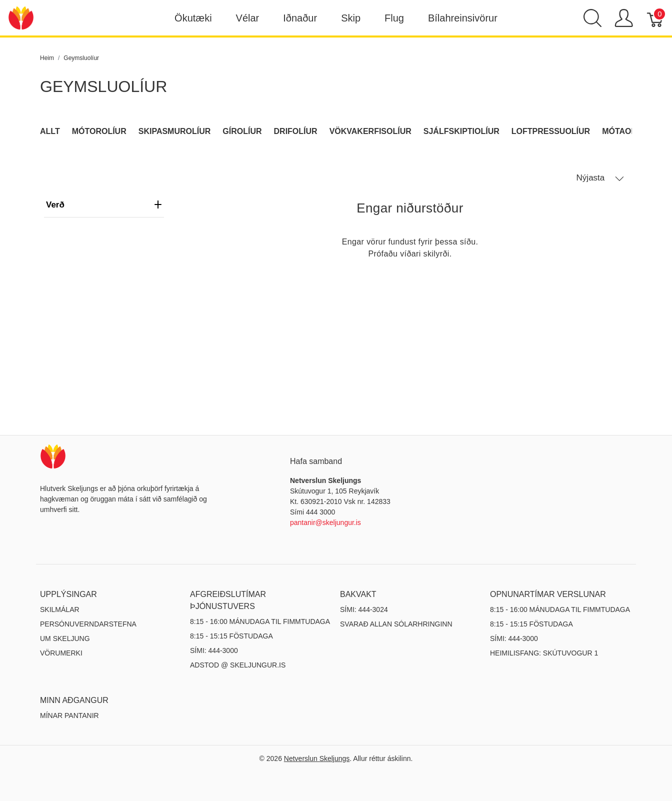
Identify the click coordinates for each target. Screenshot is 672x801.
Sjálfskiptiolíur (461, 131)
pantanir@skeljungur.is (325, 522)
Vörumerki (61, 653)
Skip (351, 18)
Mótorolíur (99, 131)
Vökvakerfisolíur (370, 131)
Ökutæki (193, 18)
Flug (394, 18)
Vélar (248, 18)
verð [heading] (104, 205)
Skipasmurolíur (175, 131)
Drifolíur (296, 131)
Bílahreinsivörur (463, 18)
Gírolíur (242, 131)
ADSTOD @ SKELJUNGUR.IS (238, 665)
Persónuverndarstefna (88, 624)
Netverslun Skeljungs (317, 758)
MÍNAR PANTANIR (69, 715)
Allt (50, 131)
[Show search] (592, 18)
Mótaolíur (626, 131)
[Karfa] (656, 18)
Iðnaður (300, 18)
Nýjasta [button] (600, 178)
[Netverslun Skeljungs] (21, 17)
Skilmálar (60, 609)
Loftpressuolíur (551, 131)
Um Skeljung (65, 638)
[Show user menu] (624, 18)
